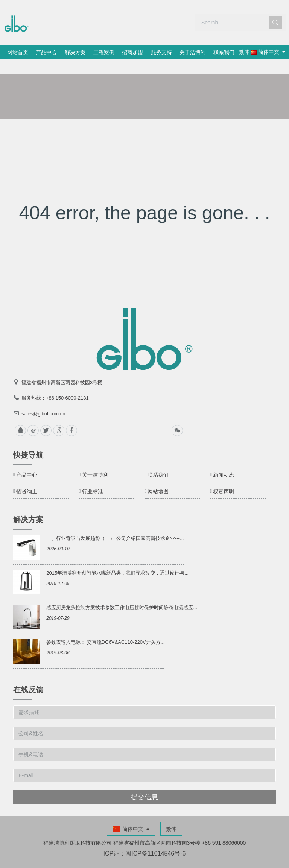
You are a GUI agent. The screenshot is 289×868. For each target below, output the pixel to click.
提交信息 (144, 783)
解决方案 (84, 52)
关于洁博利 (214, 52)
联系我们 (249, 52)
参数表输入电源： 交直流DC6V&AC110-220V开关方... (105, 628)
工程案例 (116, 52)
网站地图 (158, 477)
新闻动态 (224, 461)
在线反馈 (28, 675)
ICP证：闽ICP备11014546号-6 (145, 839)
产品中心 (52, 52)
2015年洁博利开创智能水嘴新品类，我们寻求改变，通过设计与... (117, 559)
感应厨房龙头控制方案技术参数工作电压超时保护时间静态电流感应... (122, 593)
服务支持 (179, 52)
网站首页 (20, 52)
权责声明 (224, 477)
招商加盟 (148, 52)
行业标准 (93, 477)
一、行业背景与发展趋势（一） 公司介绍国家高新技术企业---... (115, 524)
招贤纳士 (27, 477)
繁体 (20, 66)
